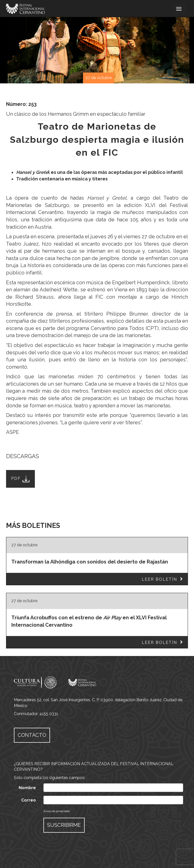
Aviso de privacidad (57, 811)
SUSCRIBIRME (64, 825)
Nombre (27, 788)
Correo (29, 800)
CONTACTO (32, 735)
